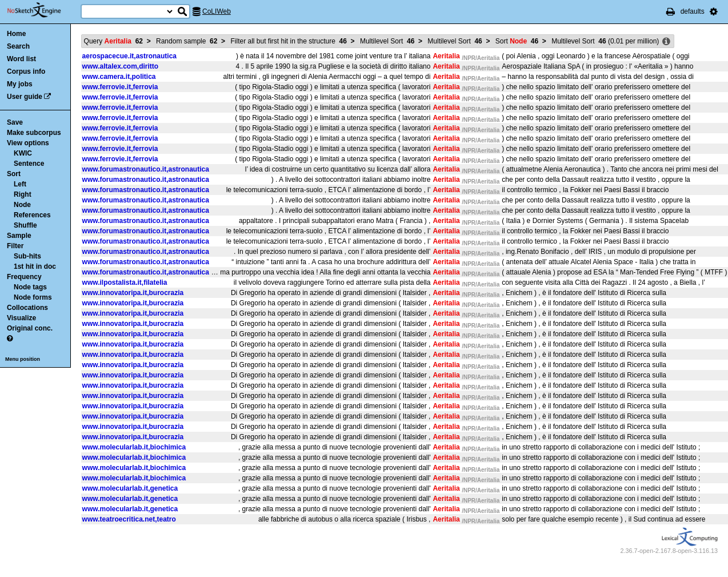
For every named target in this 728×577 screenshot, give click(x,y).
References (32, 215)
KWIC (23, 153)
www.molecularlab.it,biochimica (134, 447)
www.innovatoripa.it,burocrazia (133, 293)
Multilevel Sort (387, 41)
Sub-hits (27, 256)
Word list (21, 59)
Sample (19, 236)
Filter (15, 246)
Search (18, 46)
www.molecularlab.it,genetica (130, 488)
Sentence (29, 164)
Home (16, 34)
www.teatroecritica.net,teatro (129, 519)
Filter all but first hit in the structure (288, 41)
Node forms (33, 297)
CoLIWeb (217, 11)
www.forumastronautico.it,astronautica (146, 169)
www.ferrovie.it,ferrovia (120, 87)
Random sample (187, 41)
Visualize (21, 318)
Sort (14, 174)
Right (23, 194)
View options (28, 143)
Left (20, 184)
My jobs (20, 84)
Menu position (23, 359)
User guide (25, 97)
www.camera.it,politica (119, 77)
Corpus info (26, 71)
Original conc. (30, 328)
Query (113, 41)
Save (15, 122)
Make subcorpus (34, 133)
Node (22, 205)
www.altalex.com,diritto (121, 66)
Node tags (30, 287)
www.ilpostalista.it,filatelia (125, 282)
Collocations (27, 308)
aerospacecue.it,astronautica (129, 56)
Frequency (24, 277)
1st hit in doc (35, 266)
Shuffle (25, 225)
